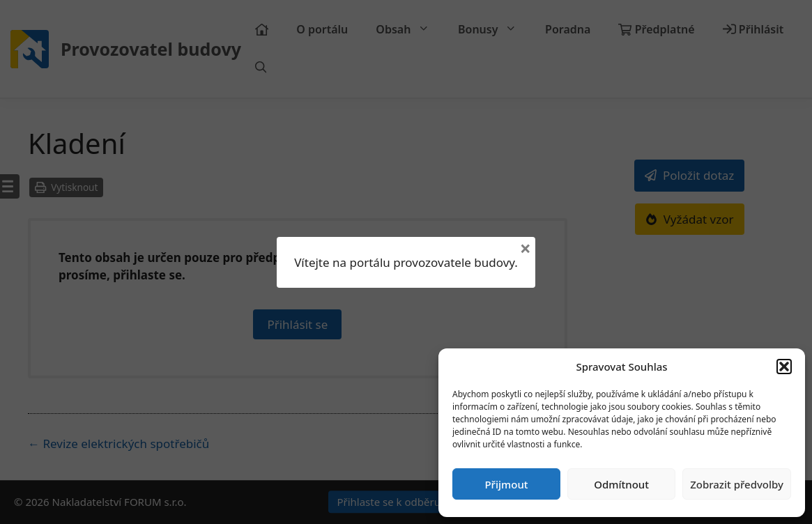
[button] (784, 367)
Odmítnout (621, 484)
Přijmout (506, 484)
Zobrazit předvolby (737, 484)
